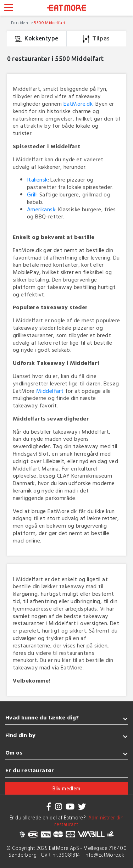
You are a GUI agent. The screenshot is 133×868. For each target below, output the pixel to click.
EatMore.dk (78, 104)
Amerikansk (41, 209)
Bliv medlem (66, 788)
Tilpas (96, 39)
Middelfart (50, 391)
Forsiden (20, 22)
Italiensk (37, 179)
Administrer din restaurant (89, 821)
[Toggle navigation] (9, 9)
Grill (32, 194)
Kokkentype (37, 39)
